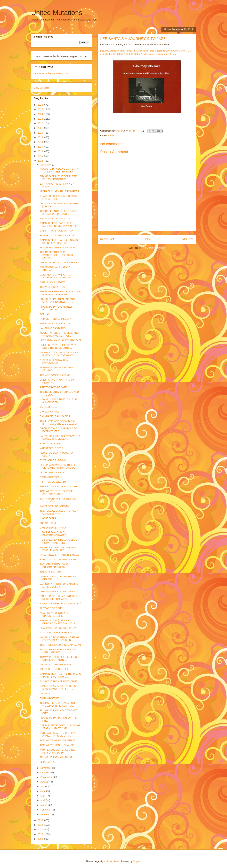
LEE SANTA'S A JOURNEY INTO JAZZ (61, 340)
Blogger (137, 861)
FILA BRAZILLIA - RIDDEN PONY (58, 235)
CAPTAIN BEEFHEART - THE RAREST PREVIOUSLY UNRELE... (60, 225)
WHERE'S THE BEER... (52, 448)
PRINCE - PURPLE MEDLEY (55, 319)
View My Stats (41, 88)
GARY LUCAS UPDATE (52, 282)
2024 (41, 114)
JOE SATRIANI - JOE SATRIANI (57, 231)
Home (147, 239)
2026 (41, 105)
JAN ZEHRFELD (49, 407)
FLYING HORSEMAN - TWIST (56, 757)
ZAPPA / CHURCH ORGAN (54, 506)
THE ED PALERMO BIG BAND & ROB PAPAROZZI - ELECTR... (60, 293)
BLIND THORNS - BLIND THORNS (59, 681)
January (45, 814)
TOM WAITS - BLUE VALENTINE (58, 740)
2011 (41, 829)
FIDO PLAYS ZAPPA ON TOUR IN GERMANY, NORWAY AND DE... (59, 466)
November (46, 768)
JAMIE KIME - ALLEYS (52, 473)
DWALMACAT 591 (50, 477)
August (44, 782)
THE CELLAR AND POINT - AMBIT (59, 487)
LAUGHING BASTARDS (53, 328)
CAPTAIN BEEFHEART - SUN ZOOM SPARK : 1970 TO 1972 (60, 727)
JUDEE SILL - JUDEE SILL (54, 669)
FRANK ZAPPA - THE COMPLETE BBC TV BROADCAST (58, 178)
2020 (41, 133)
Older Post (187, 239)
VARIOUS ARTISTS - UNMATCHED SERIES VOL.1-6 (59, 585)
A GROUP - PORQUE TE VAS (56, 633)
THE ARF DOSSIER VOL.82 (55, 375)
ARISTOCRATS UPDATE (53, 387)
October (45, 772)
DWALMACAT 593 (50, 412)
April (43, 800)
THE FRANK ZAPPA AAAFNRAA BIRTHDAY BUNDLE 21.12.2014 (58, 422)
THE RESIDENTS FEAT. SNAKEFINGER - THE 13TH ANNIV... (56, 255)
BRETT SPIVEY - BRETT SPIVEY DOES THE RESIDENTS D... (58, 346)
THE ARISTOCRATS (51, 572)
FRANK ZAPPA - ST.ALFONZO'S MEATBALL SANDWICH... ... (57, 301)
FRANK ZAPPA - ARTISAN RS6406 (59, 263)
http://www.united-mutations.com (51, 74)
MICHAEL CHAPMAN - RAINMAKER (59, 191)
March (44, 805)
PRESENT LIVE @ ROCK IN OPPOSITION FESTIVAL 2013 (57, 622)
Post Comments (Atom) (153, 248)
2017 (41, 147)
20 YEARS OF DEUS (51, 608)
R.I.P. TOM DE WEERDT (53, 482)
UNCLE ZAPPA (48, 518)
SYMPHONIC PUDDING (53, 460)
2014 (41, 161)
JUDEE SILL (47, 693)
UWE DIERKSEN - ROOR (54, 528)
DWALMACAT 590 (50, 698)
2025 (41, 109)
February (45, 810)
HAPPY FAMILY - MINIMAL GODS (58, 560)
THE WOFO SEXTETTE (53, 287)
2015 (41, 156)
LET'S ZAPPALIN (49, 762)
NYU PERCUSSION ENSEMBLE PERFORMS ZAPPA (57, 751)
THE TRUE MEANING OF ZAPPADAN (60, 645)
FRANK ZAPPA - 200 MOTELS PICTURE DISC (56, 308)
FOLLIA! (44, 314)
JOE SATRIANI (48, 523)
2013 (41, 820)
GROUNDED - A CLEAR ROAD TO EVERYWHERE (59, 430)
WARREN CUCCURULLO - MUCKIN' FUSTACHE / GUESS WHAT (60, 354)
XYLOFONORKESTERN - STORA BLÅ (61, 604)
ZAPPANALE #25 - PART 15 (55, 323)
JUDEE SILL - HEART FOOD (55, 664)
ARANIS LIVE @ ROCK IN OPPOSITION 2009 (54, 614)
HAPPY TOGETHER (51, 444)
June (43, 791)
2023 (41, 119)
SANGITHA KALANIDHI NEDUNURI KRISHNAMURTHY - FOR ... (59, 687)
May (43, 796)
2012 (41, 825)
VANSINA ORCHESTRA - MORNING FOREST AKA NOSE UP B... (59, 639)
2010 (41, 834)
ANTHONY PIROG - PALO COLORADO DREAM (54, 566)
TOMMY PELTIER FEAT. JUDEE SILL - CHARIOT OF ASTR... (61, 658)
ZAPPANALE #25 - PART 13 (55, 219)
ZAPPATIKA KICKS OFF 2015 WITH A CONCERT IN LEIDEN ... (60, 437)
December (46, 165)
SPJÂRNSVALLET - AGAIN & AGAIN (59, 555)
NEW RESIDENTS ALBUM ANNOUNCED (54, 361)
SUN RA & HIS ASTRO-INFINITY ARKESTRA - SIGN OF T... (57, 734)
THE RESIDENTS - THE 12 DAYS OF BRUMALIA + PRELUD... (60, 212)
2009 (41, 839)
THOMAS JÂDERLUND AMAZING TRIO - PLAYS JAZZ (58, 549)
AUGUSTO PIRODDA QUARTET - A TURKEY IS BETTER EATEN (59, 170)
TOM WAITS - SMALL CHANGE (57, 745)
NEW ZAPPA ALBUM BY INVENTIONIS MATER (53, 534)
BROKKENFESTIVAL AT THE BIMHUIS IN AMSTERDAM (55, 276)
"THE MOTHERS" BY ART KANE (57, 591)
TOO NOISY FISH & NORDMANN (58, 248)
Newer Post (107, 239)
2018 (41, 142)
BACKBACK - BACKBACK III (55, 416)
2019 (41, 137)
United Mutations (57, 13)
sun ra (111, 135)
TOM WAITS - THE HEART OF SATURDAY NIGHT (56, 493)
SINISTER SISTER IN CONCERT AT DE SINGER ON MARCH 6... (59, 598)
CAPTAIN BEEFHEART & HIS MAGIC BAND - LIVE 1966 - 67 (60, 241)
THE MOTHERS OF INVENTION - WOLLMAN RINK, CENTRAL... (58, 704)
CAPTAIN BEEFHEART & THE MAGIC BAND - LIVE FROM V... (60, 675)
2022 (41, 123)
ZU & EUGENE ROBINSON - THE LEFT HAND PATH (58, 651)
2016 (41, 151)
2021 (41, 128)
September (46, 777)
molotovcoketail (112, 861)
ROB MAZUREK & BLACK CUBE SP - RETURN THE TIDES (60, 541)
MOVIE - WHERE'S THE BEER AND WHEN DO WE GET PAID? (59, 334)
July (43, 786)
